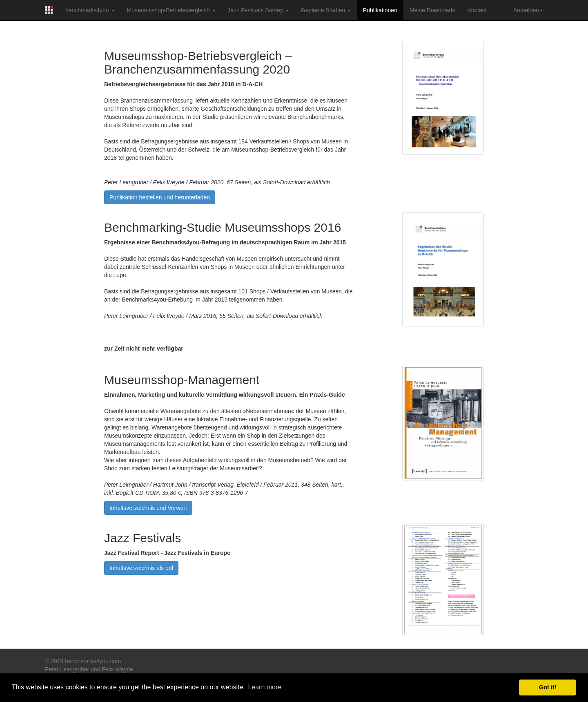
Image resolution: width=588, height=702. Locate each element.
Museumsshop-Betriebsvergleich (171, 10)
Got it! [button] (548, 687)
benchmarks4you (90, 10)
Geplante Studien (326, 10)
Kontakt (477, 10)
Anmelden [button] (528, 10)
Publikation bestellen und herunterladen (160, 197)
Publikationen (380, 10)
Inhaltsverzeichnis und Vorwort (148, 508)
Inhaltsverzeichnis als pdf (141, 568)
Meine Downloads (432, 10)
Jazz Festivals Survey (258, 10)
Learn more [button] (265, 687)
